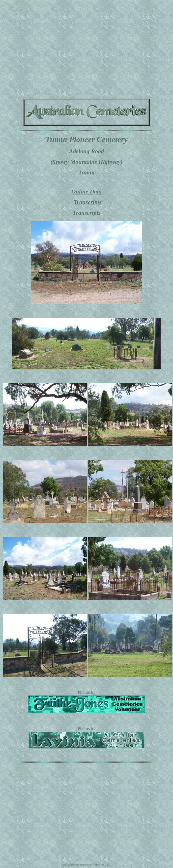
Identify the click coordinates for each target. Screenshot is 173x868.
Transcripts (87, 202)
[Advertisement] (46, 48)
